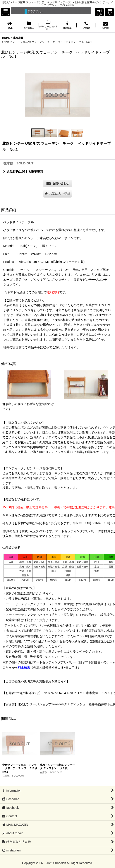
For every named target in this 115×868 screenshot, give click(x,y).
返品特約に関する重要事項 (23, 172)
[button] (5, 12)
